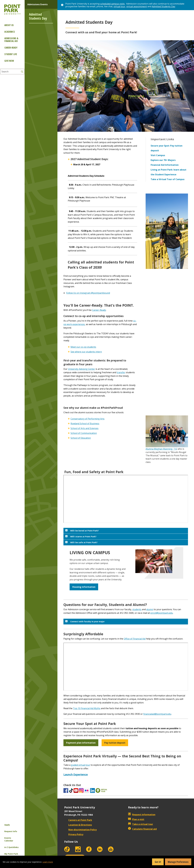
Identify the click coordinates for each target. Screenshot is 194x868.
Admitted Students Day (163, 6)
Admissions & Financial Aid (11, 40)
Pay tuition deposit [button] (115, 743)
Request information (142, 815)
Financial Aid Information (165, 165)
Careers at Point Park (78, 820)
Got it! (158, 862)
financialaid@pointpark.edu (157, 714)
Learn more (48, 862)
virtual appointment (137, 6)
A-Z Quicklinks (11, 847)
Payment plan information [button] (81, 743)
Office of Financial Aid (135, 639)
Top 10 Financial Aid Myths (87, 708)
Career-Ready (99, 310)
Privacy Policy (74, 834)
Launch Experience (76, 774)
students (137, 609)
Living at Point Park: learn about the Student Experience (169, 172)
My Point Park (11, 854)
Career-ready (11, 48)
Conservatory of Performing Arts (87, 419)
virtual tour (119, 6)
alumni (150, 609)
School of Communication (84, 433)
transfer (121, 372)
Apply (7, 825)
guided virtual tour (81, 765)
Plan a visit (136, 819)
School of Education (81, 438)
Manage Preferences (178, 862)
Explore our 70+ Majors (163, 160)
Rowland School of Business (85, 424)
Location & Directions (78, 825)
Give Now (9, 61)
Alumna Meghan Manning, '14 (161, 449)
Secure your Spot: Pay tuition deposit (167, 148)
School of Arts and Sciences (84, 428)
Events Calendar (9, 839)
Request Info (11, 831)
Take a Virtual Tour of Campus (168, 179)
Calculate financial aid (142, 829)
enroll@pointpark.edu (162, 613)
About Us (9, 25)
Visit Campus (158, 155)
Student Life (11, 54)
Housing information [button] (84, 587)
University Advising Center (81, 369)
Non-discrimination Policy (80, 830)
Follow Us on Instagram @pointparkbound (88, 293)
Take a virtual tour (141, 824)
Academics (10, 32)
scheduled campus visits (112, 4)
